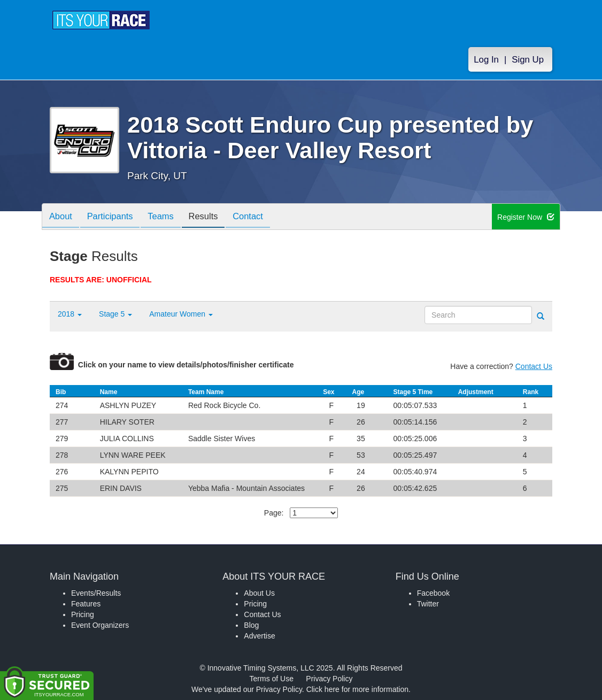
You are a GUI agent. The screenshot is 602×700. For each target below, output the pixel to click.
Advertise (259, 636)
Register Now (526, 217)
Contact (261, 217)
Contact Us (534, 366)
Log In (486, 60)
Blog (251, 625)
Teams (168, 217)
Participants (114, 217)
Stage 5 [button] (115, 314)
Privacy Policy (329, 679)
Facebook (433, 593)
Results (213, 217)
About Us (259, 593)
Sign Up (528, 60)
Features (86, 604)
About (62, 217)
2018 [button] (70, 314)
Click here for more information (357, 689)
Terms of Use (272, 679)
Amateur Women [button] (181, 314)
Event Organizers (100, 625)
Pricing (83, 614)
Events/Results (96, 593)
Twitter (428, 604)
